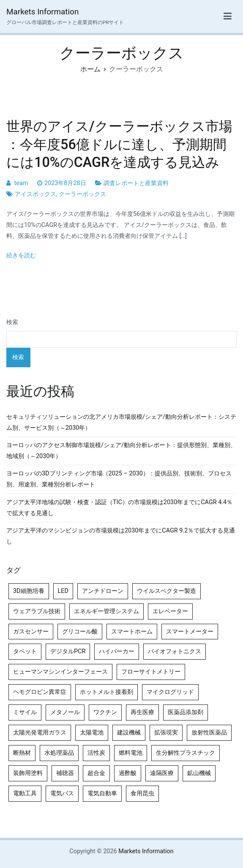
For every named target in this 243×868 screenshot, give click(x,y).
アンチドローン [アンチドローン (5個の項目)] (103, 591)
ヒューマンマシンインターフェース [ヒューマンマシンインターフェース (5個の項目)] (60, 672)
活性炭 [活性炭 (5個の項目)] (96, 753)
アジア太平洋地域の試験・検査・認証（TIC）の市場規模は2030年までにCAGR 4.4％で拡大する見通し (119, 508)
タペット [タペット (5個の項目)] (25, 651)
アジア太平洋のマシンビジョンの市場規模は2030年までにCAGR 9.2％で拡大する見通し (121, 536)
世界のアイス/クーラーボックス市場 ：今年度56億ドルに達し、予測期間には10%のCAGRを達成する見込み (119, 144)
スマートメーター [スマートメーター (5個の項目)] (190, 632)
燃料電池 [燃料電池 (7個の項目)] (131, 753)
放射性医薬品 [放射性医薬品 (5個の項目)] (209, 733)
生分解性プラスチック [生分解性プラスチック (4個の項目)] (186, 753)
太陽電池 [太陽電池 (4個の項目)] (92, 733)
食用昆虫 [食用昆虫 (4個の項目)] (142, 793)
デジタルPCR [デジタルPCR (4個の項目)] (68, 651)
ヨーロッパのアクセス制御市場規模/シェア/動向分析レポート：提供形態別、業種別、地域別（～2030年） (121, 451)
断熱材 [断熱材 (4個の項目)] (22, 753)
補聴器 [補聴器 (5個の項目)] (65, 773)
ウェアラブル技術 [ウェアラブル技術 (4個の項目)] (37, 611)
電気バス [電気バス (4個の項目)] (62, 793)
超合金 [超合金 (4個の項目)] (96, 773)
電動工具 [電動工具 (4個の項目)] (25, 793)
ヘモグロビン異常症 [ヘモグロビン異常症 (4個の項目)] (40, 692)
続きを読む (21, 255)
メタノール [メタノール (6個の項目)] (65, 712)
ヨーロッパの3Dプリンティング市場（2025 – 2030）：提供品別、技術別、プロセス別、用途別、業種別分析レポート (119, 479)
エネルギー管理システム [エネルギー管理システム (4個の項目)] (106, 611)
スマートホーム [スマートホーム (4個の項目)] (132, 632)
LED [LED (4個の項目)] (63, 591)
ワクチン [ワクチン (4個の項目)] (105, 712)
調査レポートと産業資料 (136, 183)
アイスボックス (35, 194)
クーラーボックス (82, 194)
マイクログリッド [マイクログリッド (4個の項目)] (170, 692)
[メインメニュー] (228, 16)
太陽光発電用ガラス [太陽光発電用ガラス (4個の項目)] (40, 733)
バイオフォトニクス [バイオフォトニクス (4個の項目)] (175, 651)
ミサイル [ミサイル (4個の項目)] (25, 712)
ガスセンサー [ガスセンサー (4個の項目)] (31, 632)
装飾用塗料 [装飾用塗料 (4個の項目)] (28, 773)
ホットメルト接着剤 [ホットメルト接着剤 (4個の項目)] (106, 692)
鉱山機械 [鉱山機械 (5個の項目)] (199, 773)
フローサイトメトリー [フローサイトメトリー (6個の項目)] (151, 672)
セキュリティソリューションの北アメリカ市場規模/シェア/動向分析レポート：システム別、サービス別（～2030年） (121, 422)
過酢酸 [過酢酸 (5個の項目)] (128, 773)
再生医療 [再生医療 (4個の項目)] (142, 712)
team (21, 183)
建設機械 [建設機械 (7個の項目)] (129, 733)
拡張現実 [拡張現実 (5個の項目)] (166, 733)
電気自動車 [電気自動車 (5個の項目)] (102, 793)
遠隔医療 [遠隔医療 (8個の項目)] (162, 773)
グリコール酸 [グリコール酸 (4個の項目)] (80, 632)
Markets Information (42, 12)
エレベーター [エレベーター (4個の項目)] (170, 611)
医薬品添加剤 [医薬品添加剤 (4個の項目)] (186, 712)
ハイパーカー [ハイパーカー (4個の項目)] (117, 651)
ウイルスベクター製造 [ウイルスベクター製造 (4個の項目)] (167, 591)
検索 (12, 322)
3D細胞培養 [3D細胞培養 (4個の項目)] (29, 591)
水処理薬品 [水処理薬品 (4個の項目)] (59, 753)
